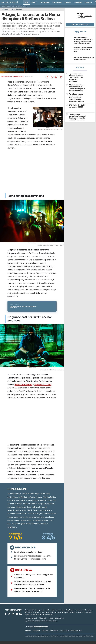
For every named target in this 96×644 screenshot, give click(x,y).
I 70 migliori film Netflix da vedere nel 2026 (77, 103)
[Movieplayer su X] (9, 616)
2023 (82, 16)
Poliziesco (88, 16)
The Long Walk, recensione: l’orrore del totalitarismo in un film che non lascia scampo (77, 114)
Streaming (78, 2)
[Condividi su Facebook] (47, 77)
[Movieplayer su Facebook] (6, 616)
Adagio (80, 13)
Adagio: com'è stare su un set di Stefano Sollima (84, 59)
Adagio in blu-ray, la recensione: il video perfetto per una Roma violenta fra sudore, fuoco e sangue (83, 40)
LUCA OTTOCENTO (17, 77)
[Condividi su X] (52, 77)
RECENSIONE (6, 77)
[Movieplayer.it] (10, 2)
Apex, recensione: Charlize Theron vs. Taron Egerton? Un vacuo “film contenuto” (77, 77)
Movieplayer (5, 9)
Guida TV (88, 2)
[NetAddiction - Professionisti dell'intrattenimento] (41, 629)
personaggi (57, 2)
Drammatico (81, 18)
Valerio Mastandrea (23, 387)
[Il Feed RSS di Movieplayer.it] (21, 616)
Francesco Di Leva (43, 387)
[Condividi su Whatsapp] (56, 77)
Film (27, 2)
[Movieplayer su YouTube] (17, 616)
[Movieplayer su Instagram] (13, 616)
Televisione (45, 2)
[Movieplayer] (13, 613)
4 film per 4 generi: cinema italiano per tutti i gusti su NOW (83, 49)
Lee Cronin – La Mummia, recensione (19, 6)
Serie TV (34, 2)
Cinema (68, 2)
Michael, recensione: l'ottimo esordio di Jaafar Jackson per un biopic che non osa (77, 86)
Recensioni (19, 9)
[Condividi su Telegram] (61, 77)
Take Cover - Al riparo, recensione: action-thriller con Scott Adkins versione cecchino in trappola (77, 96)
